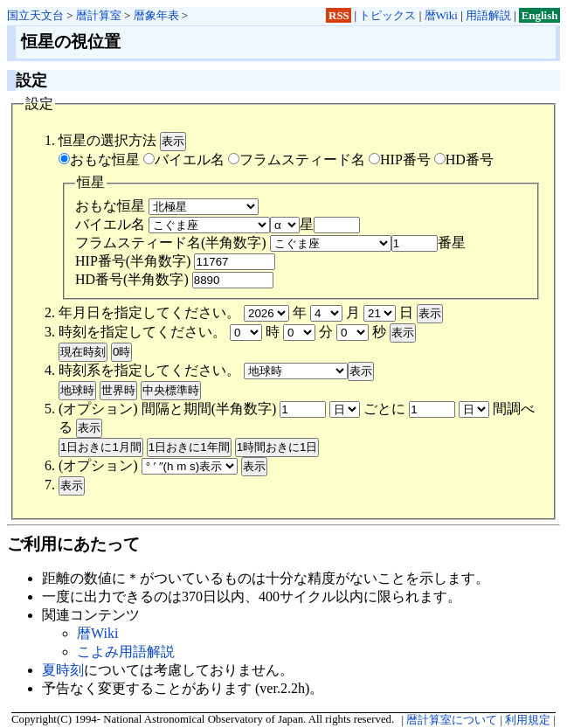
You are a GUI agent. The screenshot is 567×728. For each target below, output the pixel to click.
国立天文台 (35, 15)
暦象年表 (156, 15)
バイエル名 (184, 159)
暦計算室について (452, 720)
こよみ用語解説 (126, 652)
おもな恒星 (99, 159)
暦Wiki (441, 15)
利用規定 (528, 720)
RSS (339, 15)
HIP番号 (400, 159)
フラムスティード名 (297, 159)
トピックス (387, 15)
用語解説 (488, 15)
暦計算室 (99, 15)
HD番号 (464, 159)
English (540, 15)
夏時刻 (63, 670)
